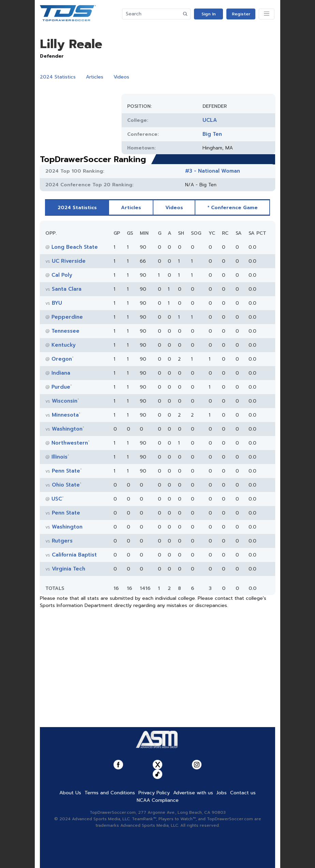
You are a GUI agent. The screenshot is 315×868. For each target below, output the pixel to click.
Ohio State (66, 485)
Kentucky (64, 345)
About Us (70, 793)
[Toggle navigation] (267, 14)
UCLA (210, 120)
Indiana (61, 373)
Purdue (61, 387)
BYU (57, 303)
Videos (121, 77)
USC (57, 499)
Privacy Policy (154, 793)
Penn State (66, 471)
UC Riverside (69, 261)
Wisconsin (65, 401)
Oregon (62, 359)
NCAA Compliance (158, 800)
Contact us (243, 793)
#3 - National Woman (213, 171)
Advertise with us (193, 793)
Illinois (59, 457)
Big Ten (212, 134)
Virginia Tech (69, 569)
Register (241, 14)
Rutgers (62, 541)
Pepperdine (67, 317)
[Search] (151, 14)
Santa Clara (67, 289)
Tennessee (65, 331)
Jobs (222, 793)
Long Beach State (75, 247)
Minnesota (65, 415)
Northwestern (70, 443)
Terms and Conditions (110, 793)
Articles (95, 77)
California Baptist (74, 555)
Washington (67, 429)
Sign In (209, 14)
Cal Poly (62, 275)
